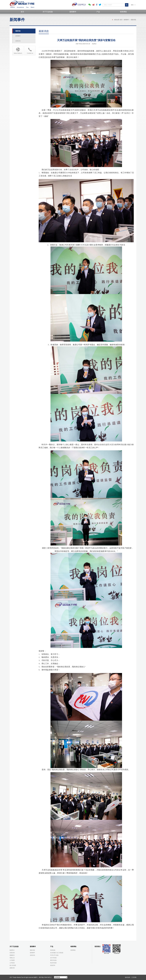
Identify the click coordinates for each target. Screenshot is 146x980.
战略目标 (12, 968)
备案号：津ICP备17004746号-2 (43, 977)
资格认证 (12, 958)
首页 (22, 12)
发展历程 (12, 953)
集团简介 (12, 950)
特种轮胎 (53, 950)
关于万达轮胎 (48, 12)
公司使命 (12, 963)
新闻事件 (73, 12)
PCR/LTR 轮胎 (54, 955)
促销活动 (18, 41)
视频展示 (12, 955)
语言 (133, 5)
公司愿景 (12, 960)
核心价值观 (13, 965)
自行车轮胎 (53, 958)
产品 (98, 12)
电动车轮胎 (53, 963)
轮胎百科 (53, 965)
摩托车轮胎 (53, 960)
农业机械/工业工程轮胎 (57, 953)
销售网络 (123, 12)
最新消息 (134, 20)
